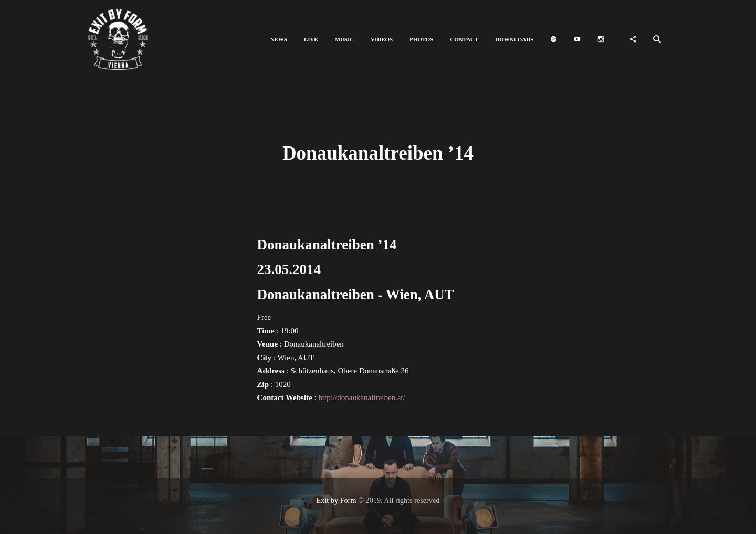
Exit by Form (337, 500)
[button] (279, 40)
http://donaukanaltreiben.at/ (361, 397)
